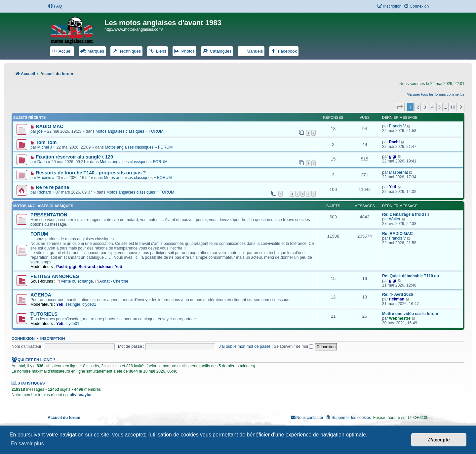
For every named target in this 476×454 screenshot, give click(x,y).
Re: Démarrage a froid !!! (406, 214)
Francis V (397, 126)
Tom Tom (46, 142)
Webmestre (400, 318)
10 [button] (453, 107)
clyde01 (89, 304)
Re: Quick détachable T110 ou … (413, 276)
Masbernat (398, 172)
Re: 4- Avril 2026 (397, 295)
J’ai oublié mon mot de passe (245, 346)
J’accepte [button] (439, 440)
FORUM (156, 131)
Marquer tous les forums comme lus (436, 94)
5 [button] (439, 107)
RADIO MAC (50, 126)
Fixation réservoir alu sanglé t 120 (74, 157)
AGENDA (41, 295)
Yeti (393, 187)
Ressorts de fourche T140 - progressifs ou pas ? (91, 173)
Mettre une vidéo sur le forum (410, 314)
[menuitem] (55, 6)
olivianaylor (80, 395)
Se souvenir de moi (294, 346)
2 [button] (418, 107)
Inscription (53, 339)
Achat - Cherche (112, 281)
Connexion (23, 339)
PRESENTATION (49, 215)
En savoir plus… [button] (30, 444)
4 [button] (432, 107)
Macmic (44, 178)
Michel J (45, 147)
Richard (44, 192)
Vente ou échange (75, 281)
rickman (105, 267)
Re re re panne (52, 187)
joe (40, 131)
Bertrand (87, 267)
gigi (393, 157)
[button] (400, 107)
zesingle (73, 304)
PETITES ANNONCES (55, 276)
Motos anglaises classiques (120, 131)
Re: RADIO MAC (397, 234)
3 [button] (425, 107)
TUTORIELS (44, 314)
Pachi (394, 142)
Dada (42, 162)
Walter (395, 219)
